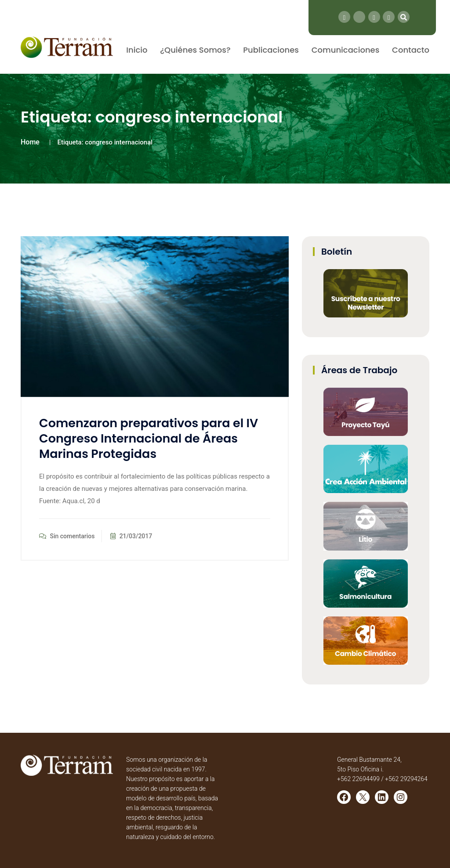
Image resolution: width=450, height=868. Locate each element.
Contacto (411, 50)
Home (30, 142)
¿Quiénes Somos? (195, 50)
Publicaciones (271, 50)
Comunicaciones (346, 50)
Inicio (137, 50)
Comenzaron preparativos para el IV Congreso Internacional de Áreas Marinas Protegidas (149, 438)
